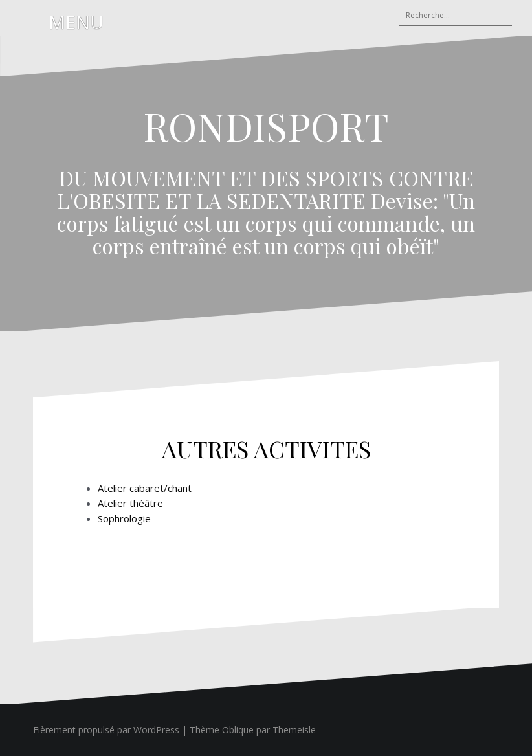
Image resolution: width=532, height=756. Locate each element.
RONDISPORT (266, 126)
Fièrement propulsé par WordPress (106, 730)
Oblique (238, 730)
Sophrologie (124, 518)
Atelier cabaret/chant (145, 488)
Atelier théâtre (130, 503)
